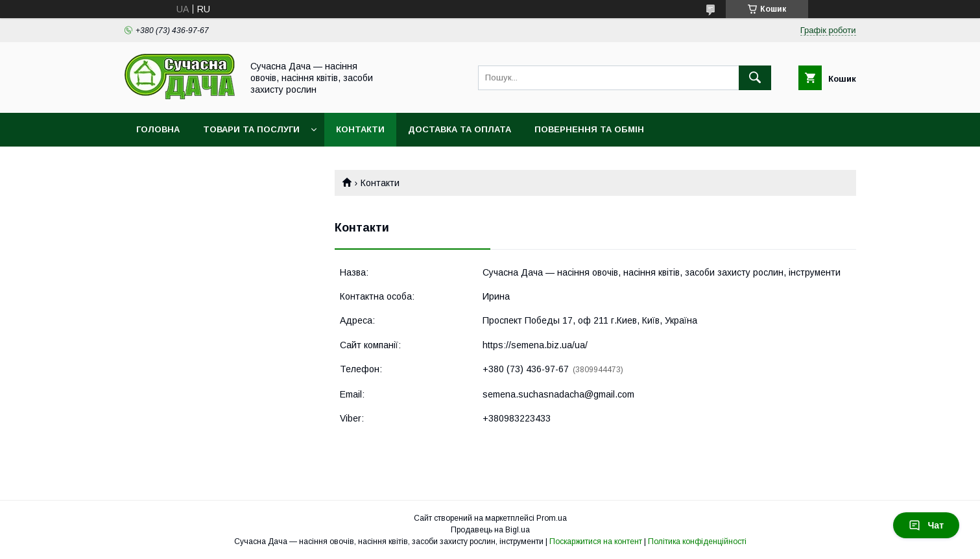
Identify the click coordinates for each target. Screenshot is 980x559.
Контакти (360, 129)
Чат (926, 525)
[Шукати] (755, 78)
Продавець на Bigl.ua (490, 530)
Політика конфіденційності (697, 541)
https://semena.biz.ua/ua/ (535, 345)
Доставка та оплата (460, 129)
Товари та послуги (251, 129)
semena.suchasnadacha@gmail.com (558, 394)
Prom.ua (552, 518)
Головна (158, 129)
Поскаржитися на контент (596, 541)
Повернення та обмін (589, 129)
